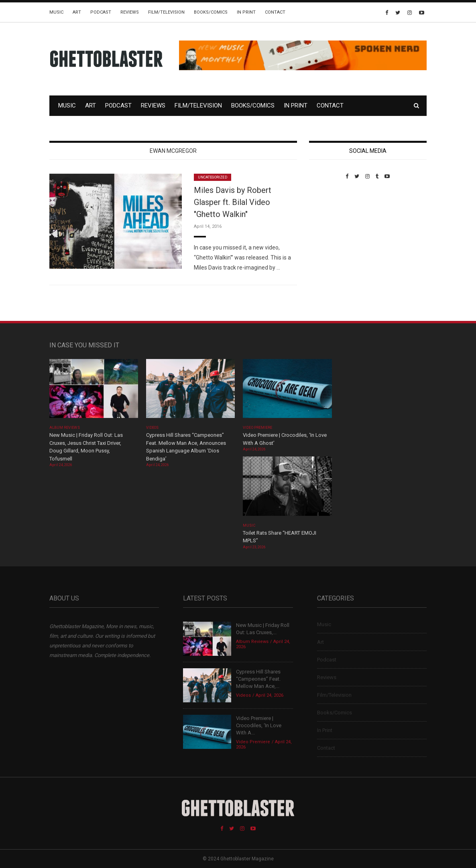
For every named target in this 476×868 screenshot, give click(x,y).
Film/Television (166, 12)
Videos (152, 428)
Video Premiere (257, 428)
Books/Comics (211, 12)
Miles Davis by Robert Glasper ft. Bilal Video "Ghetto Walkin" (233, 202)
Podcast (101, 12)
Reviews (130, 12)
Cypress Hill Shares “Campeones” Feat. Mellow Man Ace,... (258, 679)
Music (56, 12)
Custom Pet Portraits (333, 234)
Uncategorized (213, 177)
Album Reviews (65, 428)
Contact (275, 12)
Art (77, 12)
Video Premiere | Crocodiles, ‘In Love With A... (259, 725)
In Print (246, 12)
